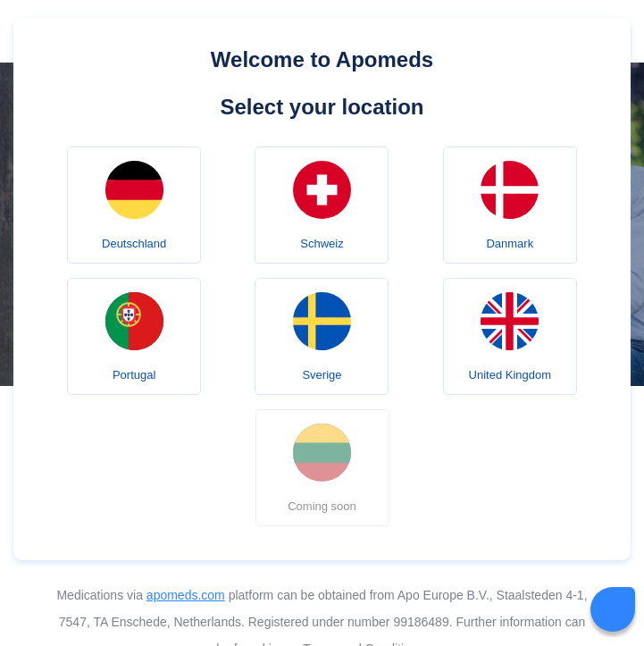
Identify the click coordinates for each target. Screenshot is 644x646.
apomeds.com (186, 595)
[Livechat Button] (613, 609)
